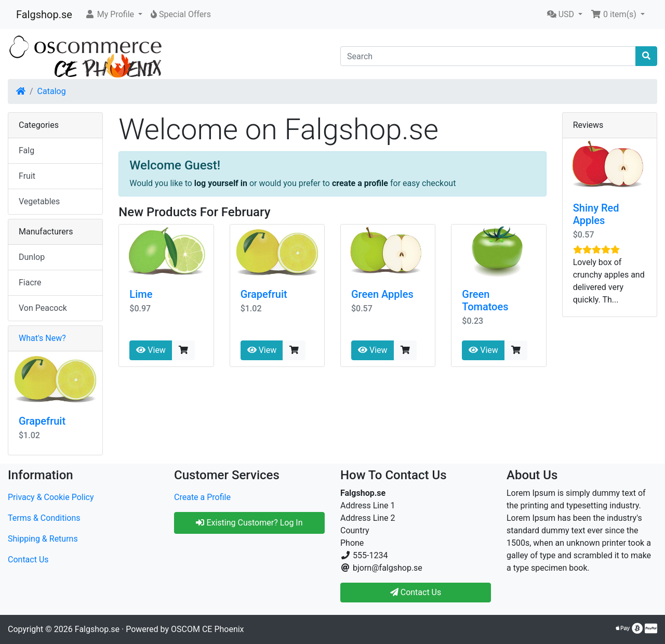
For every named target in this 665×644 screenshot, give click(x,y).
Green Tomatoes (485, 300)
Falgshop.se (44, 15)
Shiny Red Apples (596, 214)
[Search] (488, 56)
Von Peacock (43, 308)
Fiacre (30, 282)
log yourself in (221, 183)
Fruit (27, 176)
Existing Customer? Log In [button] (249, 523)
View (151, 350)
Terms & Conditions (44, 518)
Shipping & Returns (43, 539)
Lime (141, 294)
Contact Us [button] (416, 592)
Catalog (52, 91)
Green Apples (382, 294)
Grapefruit (264, 294)
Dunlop (32, 257)
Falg (26, 150)
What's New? (42, 338)
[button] (114, 15)
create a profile (360, 183)
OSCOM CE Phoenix (208, 629)
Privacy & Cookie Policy (51, 497)
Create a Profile (202, 497)
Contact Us (28, 560)
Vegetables (39, 201)
